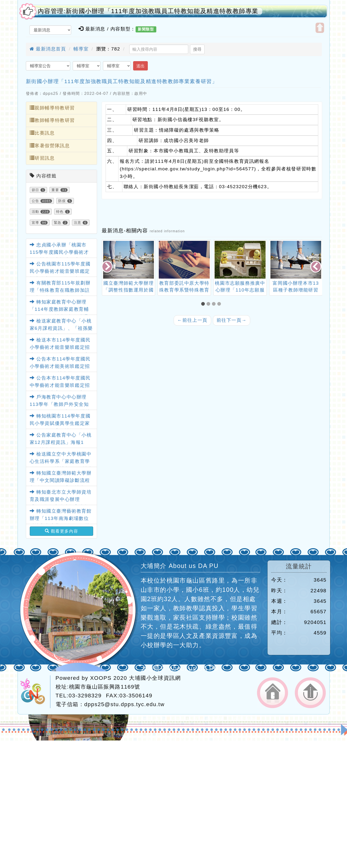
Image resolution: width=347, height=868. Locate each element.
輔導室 (81, 49)
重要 (55, 190)
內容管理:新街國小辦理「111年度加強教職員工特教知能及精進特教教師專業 (148, 11)
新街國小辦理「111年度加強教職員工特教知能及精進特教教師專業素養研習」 (122, 81)
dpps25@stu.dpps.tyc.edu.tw (124, 704)
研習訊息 (42, 158)
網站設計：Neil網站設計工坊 (35, 692)
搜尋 (197, 49)
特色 (60, 212)
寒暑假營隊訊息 (50, 146)
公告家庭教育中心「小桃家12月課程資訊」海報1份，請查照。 (61, 442)
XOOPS (101, 678)
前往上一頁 (192, 320)
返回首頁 (273, 693)
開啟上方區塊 (320, 28)
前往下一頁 (232, 320)
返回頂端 (310, 693)
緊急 (58, 223)
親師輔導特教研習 (52, 108)
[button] (204, 304)
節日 (35, 190)
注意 (78, 223)
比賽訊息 (42, 133)
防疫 (62, 201)
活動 (35, 212)
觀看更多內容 (62, 531)
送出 (140, 66)
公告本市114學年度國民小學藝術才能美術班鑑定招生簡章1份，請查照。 (60, 366)
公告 (35, 201)
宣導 (35, 223)
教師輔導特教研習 (52, 120)
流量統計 (299, 566)
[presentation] (108, 267)
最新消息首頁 (48, 49)
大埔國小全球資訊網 (155, 678)
